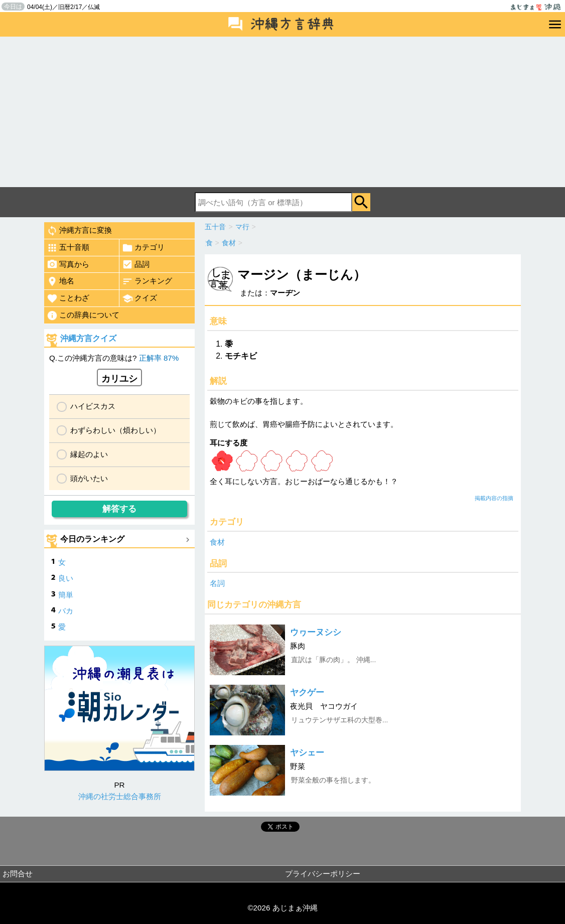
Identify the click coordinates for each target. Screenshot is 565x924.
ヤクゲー (307, 692)
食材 (217, 542)
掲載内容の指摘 (494, 498)
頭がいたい (89, 478)
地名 (60, 281)
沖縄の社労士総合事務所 (120, 796)
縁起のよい (89, 454)
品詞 (136, 264)
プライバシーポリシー (323, 874)
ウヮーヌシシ (316, 632)
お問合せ (18, 874)
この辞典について (83, 316)
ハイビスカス (93, 406)
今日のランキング (92, 539)
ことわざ (68, 298)
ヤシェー (307, 753)
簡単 (66, 595)
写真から (68, 264)
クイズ (139, 298)
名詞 (217, 583)
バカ (66, 611)
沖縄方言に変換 (79, 231)
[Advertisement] (282, 112)
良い (66, 578)
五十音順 (68, 248)
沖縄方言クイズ (88, 338)
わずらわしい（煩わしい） (115, 430)
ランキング (147, 281)
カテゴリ (143, 248)
